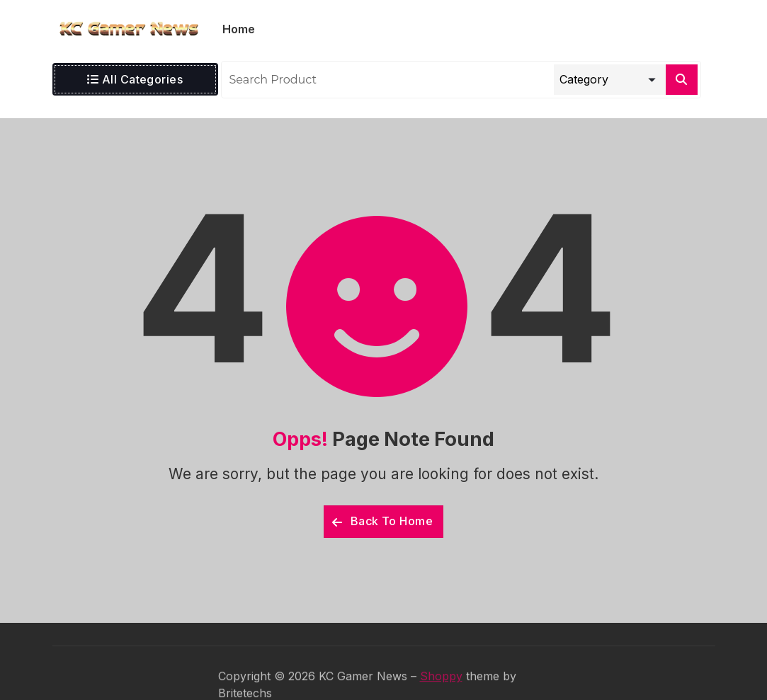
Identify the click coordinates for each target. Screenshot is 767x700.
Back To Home (382, 521)
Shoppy (441, 691)
